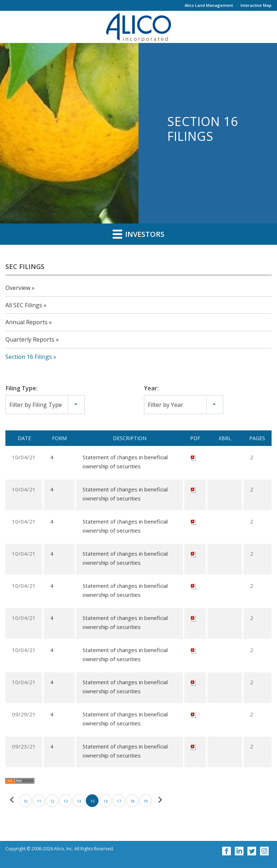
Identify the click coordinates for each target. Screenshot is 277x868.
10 (26, 801)
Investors (138, 234)
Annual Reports (27, 322)
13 (66, 801)
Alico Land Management (209, 5)
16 (106, 801)
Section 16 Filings (29, 357)
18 (132, 801)
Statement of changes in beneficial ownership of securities (125, 462)
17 (119, 801)
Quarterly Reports (30, 339)
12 (52, 801)
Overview (18, 288)
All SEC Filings (24, 305)
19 (146, 801)
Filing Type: (21, 388)
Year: (151, 388)
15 (92, 801)
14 (79, 801)
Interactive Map (256, 5)
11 (39, 801)
